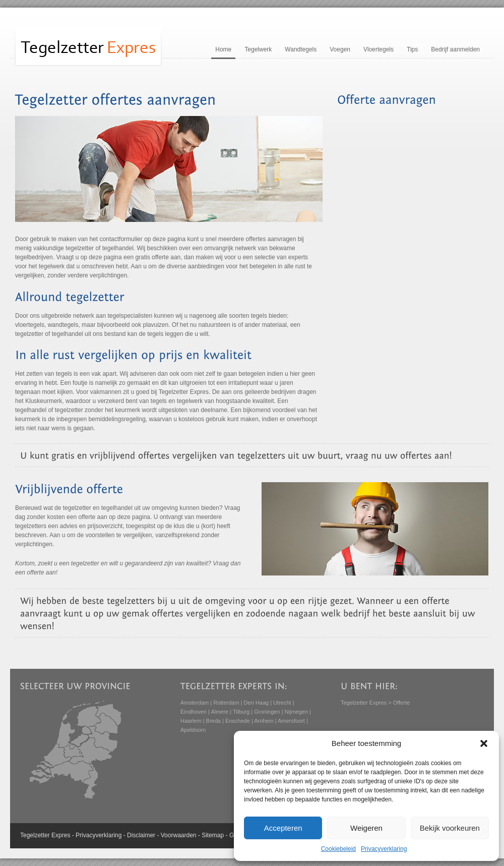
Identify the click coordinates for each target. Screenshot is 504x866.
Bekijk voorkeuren (450, 828)
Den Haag (257, 703)
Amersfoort (291, 721)
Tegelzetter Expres (364, 703)
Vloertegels (379, 49)
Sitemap (213, 835)
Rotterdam (226, 703)
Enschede (238, 721)
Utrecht (282, 703)
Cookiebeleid (338, 849)
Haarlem (191, 721)
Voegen (340, 49)
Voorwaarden (179, 835)
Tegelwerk (258, 49)
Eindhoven (194, 712)
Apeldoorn (193, 730)
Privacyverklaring (384, 849)
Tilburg (241, 712)
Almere (219, 712)
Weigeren (366, 828)
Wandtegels (301, 49)
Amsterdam (195, 703)
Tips (412, 49)
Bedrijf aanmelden (455, 49)
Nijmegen (296, 712)
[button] (484, 743)
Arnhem (264, 721)
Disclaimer (141, 835)
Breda (213, 721)
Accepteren (283, 828)
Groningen (267, 712)
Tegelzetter (35, 835)
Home (223, 49)
